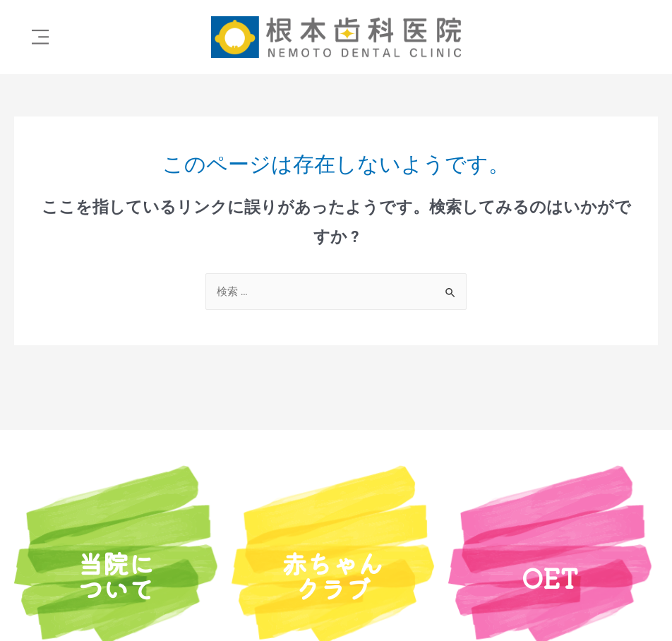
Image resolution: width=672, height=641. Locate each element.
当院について (116, 575)
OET (550, 577)
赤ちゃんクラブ (332, 575)
